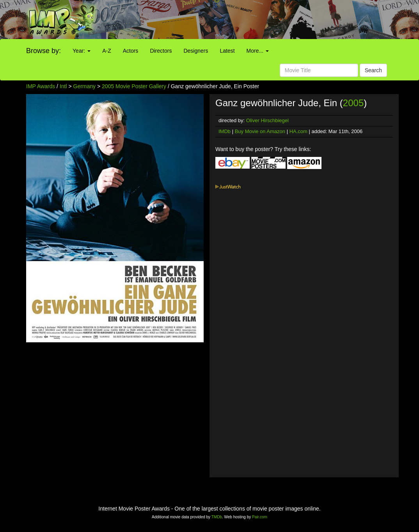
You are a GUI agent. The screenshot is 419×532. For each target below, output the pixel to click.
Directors (161, 51)
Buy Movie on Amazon (260, 131)
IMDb (225, 131)
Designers (196, 51)
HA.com (298, 131)
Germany (85, 86)
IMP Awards (41, 86)
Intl (63, 86)
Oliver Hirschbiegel (267, 120)
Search (373, 70)
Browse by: (43, 51)
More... (258, 51)
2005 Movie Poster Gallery (134, 86)
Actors (131, 51)
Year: (82, 51)
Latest (227, 51)
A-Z (107, 51)
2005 (353, 103)
